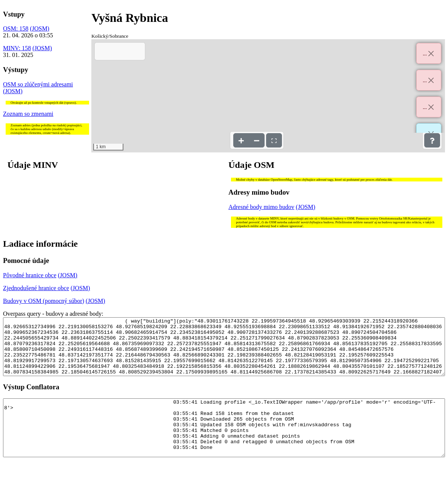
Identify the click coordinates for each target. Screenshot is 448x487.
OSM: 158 (16, 28)
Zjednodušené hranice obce (36, 288)
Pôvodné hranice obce (30, 275)
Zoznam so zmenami (28, 114)
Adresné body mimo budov (261, 207)
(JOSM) (40, 28)
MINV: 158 (17, 48)
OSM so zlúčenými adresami (38, 84)
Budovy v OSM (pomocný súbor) (44, 301)
